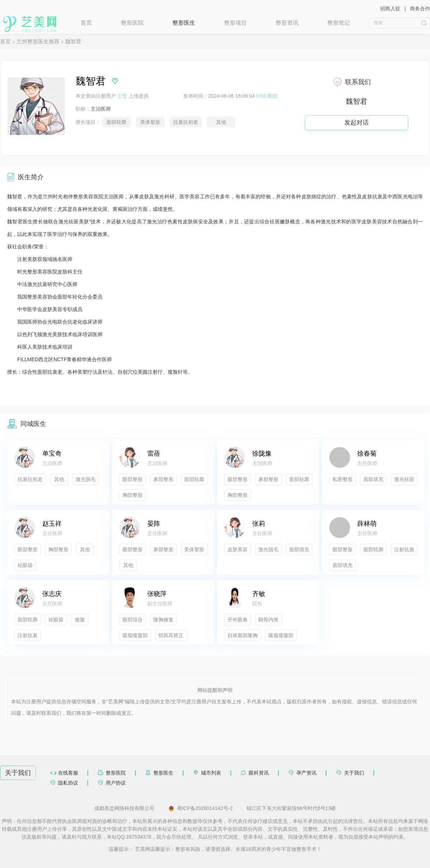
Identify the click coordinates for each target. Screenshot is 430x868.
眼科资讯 (259, 773)
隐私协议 (68, 783)
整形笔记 (339, 23)
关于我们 (354, 773)
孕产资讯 (306, 773)
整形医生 (184, 23)
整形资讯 (287, 23)
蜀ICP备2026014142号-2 (201, 809)
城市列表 (211, 773)
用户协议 (116, 783)
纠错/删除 (267, 96)
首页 (86, 23)
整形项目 (235, 23)
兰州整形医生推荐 (38, 41)
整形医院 (132, 23)
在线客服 (68, 773)
